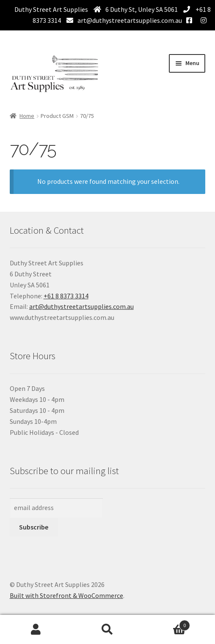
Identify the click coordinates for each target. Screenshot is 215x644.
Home (27, 116)
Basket (167, 624)
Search (107, 630)
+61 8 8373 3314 (66, 296)
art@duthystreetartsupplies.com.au (130, 20)
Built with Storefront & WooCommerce (66, 595)
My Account (36, 630)
